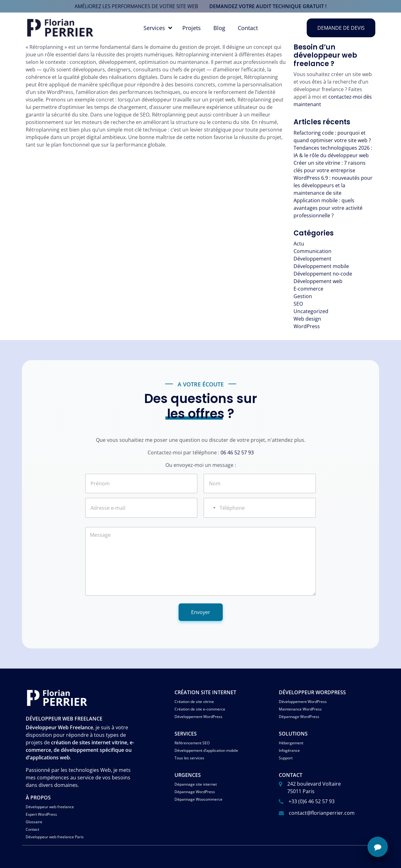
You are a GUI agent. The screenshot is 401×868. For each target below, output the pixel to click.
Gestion (303, 296)
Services (154, 28)
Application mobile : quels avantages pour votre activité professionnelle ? (328, 208)
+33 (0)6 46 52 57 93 (312, 801)
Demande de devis (341, 28)
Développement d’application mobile (206, 750)
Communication (312, 251)
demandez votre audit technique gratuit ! (268, 6)
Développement (312, 259)
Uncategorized (311, 311)
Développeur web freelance (50, 807)
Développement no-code (323, 274)
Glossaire (34, 822)
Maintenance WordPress (300, 709)
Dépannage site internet (196, 784)
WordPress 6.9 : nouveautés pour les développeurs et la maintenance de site (333, 185)
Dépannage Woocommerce (198, 799)
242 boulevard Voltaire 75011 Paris (314, 788)
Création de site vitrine (194, 702)
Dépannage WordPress (299, 717)
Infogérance (289, 750)
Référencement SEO (192, 743)
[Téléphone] (260, 508)
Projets (192, 28)
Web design (307, 319)
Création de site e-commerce (200, 709)
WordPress (307, 326)
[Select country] (211, 508)
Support (286, 758)
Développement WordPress (198, 717)
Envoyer (201, 612)
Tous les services (189, 758)
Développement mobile (321, 266)
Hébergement (291, 743)
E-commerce (308, 289)
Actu (299, 244)
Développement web (318, 281)
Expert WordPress (41, 814)
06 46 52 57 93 (237, 452)
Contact (248, 28)
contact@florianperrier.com (322, 813)
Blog (219, 28)
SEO (298, 304)
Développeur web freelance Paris (55, 837)
